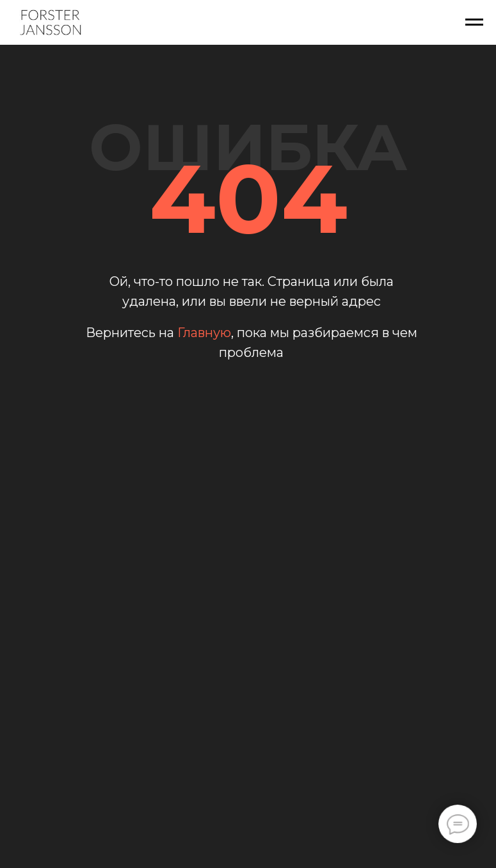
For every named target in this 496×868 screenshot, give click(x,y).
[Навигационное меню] (474, 22)
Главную (204, 333)
